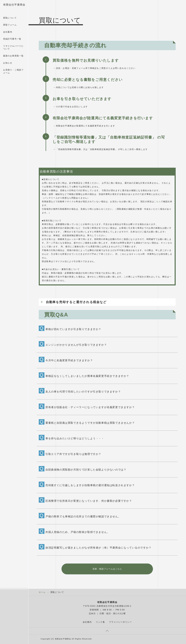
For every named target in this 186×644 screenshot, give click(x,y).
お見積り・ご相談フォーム (13, 71)
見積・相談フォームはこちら (107, 569)
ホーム (42, 592)
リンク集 (100, 622)
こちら (157, 202)
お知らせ (8, 63)
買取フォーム (10, 25)
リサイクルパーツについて (13, 47)
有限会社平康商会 (14, 5)
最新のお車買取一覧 (13, 56)
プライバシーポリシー (120, 622)
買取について (10, 18)
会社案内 (8, 32)
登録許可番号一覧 (12, 39)
